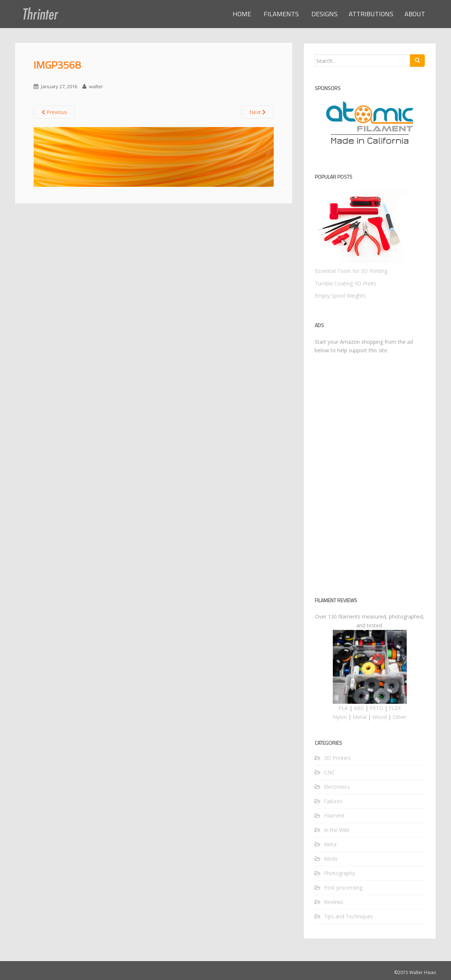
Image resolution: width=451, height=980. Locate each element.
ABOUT (415, 14)
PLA (343, 708)
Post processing (343, 888)
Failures (333, 801)
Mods (331, 859)
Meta (330, 844)
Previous (54, 112)
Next (258, 112)
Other (399, 717)
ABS (359, 708)
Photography (339, 873)
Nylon (340, 717)
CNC (329, 772)
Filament (334, 815)
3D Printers (337, 758)
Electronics (337, 787)
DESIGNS (324, 14)
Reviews (334, 902)
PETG (376, 708)
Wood (380, 717)
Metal (360, 717)
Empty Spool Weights (340, 296)
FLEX (395, 708)
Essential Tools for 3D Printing (351, 271)
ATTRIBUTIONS (371, 14)
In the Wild (336, 830)
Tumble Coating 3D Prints (346, 283)
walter (96, 86)
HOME (242, 14)
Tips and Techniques (348, 916)
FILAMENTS (281, 14)
